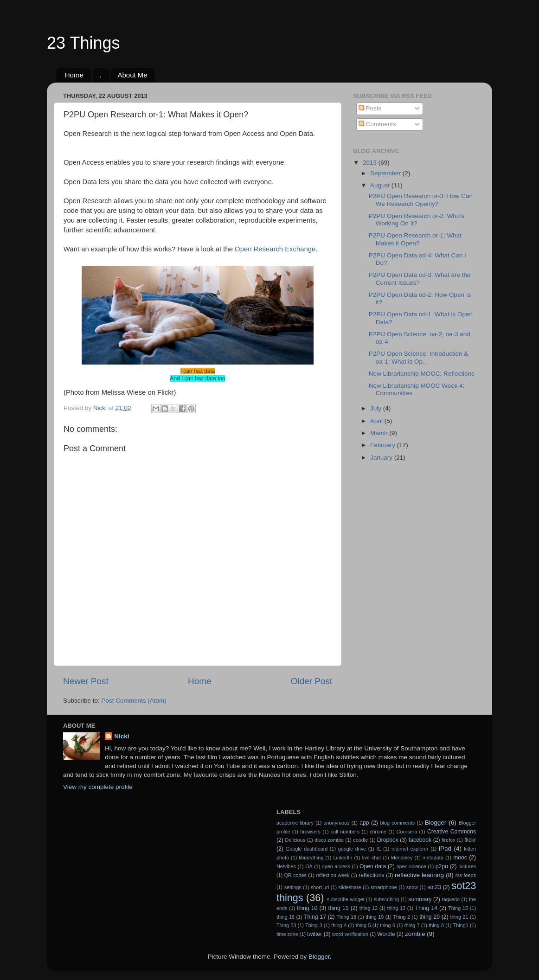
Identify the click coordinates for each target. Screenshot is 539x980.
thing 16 (286, 917)
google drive (352, 849)
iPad (445, 849)
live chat (372, 858)
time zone (287, 934)
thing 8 (436, 925)
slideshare (350, 887)
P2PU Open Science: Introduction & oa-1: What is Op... (419, 357)
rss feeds (466, 875)
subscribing (387, 899)
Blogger (436, 823)
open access (336, 866)
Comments (377, 124)
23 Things (83, 43)
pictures (467, 866)
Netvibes (286, 866)
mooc (460, 858)
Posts (370, 108)
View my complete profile (98, 787)
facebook (420, 840)
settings (293, 887)
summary (420, 899)
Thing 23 (286, 925)
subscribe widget (346, 899)
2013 (371, 163)
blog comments (398, 823)
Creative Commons (452, 832)
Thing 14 (426, 908)
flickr (470, 840)
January (382, 458)
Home (74, 75)
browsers (310, 832)
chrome (378, 832)
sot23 (434, 887)
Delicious (295, 840)
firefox (448, 840)
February (384, 445)
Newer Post (86, 681)
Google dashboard (307, 849)
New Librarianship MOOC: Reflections (422, 374)
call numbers (345, 832)
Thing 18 (347, 917)
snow (412, 887)
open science (411, 866)
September (386, 173)
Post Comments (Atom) (134, 701)
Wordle (386, 934)
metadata (433, 858)
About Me (132, 75)
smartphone (384, 887)
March (380, 433)
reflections (371, 875)
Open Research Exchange (275, 249)
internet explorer (410, 849)
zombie (415, 934)
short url (320, 887)
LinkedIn (343, 858)
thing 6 (388, 925)
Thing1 (461, 925)
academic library (295, 823)
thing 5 (363, 925)
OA (309, 866)
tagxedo (451, 899)
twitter (314, 934)
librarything (311, 858)
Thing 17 (315, 917)
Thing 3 (314, 925)
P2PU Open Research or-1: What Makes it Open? (415, 239)
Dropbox (388, 840)
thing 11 (338, 908)
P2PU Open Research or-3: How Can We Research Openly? (421, 200)
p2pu (442, 866)
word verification (350, 934)
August (381, 185)
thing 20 (430, 917)
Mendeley (402, 858)
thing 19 (375, 917)
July (377, 408)
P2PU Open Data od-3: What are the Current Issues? (420, 279)
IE (379, 849)
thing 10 (307, 908)
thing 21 (459, 917)
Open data (373, 866)
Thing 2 (401, 917)
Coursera (407, 832)
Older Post (311, 681)
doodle (360, 840)
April (377, 421)
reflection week (333, 875)
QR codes (295, 875)
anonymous (337, 823)
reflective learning (419, 875)
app (364, 823)
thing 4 (339, 925)
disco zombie (329, 840)
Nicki (122, 736)
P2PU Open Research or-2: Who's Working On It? (417, 220)
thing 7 (412, 925)
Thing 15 (458, 908)
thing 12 (369, 908)
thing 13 (396, 908)
